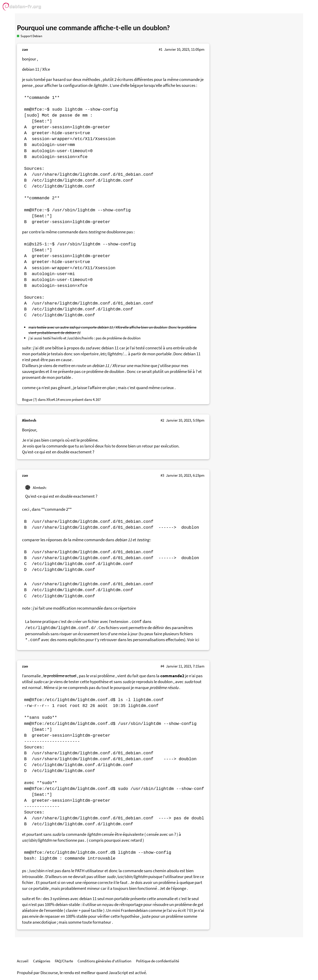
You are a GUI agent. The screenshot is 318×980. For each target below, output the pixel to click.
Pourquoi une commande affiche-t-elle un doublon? (93, 28)
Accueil (23, 961)
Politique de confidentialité (157, 961)
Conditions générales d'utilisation (104, 961)
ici (197, 640)
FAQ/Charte (64, 961)
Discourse (49, 973)
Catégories (42, 961)
